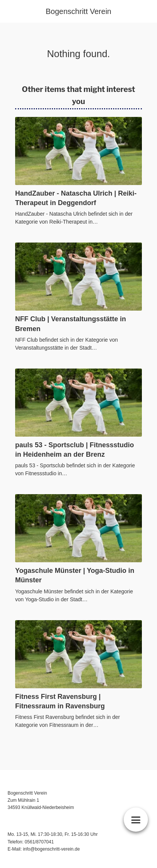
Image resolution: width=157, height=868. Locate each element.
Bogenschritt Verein (78, 11)
